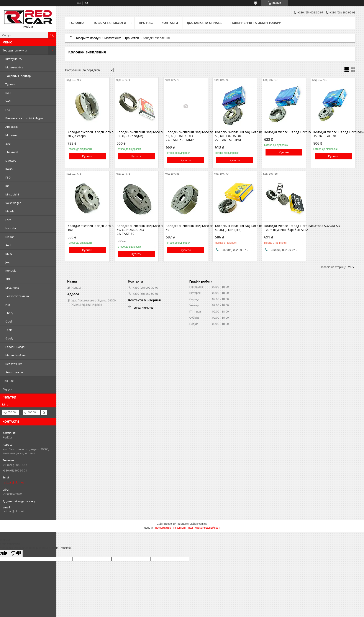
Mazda (10, 211)
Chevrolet (12, 152)
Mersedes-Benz (16, 355)
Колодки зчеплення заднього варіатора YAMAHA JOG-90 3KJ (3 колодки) (136, 134)
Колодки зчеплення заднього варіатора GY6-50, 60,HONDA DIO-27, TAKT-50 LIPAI (235, 136)
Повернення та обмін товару (256, 23)
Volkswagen (13, 203)
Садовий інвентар (18, 76)
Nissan (10, 237)
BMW (9, 254)
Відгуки (8, 389)
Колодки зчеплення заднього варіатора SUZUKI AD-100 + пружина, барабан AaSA (284, 228)
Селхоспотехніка (17, 296)
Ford (8, 220)
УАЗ (8, 101)
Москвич (11, 135)
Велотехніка (14, 364)
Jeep (8, 262)
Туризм (10, 84)
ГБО (8, 177)
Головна (77, 23)
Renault (11, 271)
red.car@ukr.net (13, 482)
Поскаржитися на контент (171, 528)
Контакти (170, 23)
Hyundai (11, 228)
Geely (9, 338)
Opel (9, 321)
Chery (9, 313)
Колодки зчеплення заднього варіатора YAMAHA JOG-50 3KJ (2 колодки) (235, 228)
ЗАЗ (8, 144)
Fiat (8, 304)
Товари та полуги (15, 50)
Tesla (9, 330)
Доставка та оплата (204, 23)
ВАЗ (8, 93)
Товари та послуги (110, 23)
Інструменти (14, 59)
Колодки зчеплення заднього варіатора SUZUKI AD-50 (185, 228)
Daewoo (11, 160)
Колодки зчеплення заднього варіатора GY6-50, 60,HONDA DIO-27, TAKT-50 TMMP (185, 136)
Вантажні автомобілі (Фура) (24, 118)
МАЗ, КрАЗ (12, 288)
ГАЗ (8, 110)
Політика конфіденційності (204, 528)
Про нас (8, 381)
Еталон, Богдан (16, 347)
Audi (8, 245)
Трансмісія (132, 38)
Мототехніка (14, 67)
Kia (7, 186)
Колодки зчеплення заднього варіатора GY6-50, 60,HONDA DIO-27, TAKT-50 (136, 230)
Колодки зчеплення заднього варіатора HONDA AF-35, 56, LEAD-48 (333, 134)
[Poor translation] (16, 553)
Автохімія (12, 127)
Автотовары (14, 372)
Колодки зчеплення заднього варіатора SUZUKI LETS (284, 132)
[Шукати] (52, 35)
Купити (87, 156)
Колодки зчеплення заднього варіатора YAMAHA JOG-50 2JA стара (87, 134)
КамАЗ (10, 169)
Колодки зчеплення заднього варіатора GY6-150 (87, 228)
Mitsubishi (12, 194)
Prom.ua (202, 524)
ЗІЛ (8, 279)
